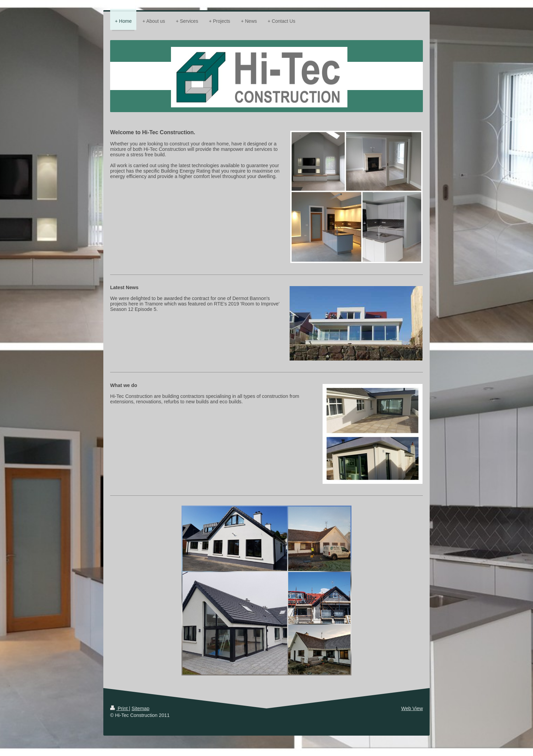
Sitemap (140, 708)
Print (119, 708)
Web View (412, 708)
